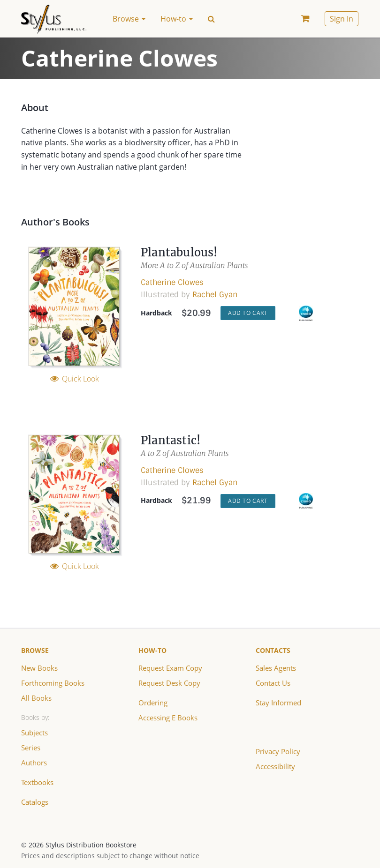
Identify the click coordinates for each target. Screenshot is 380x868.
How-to (152, 650)
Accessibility (275, 766)
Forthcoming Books (51, 683)
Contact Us (273, 683)
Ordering (153, 702)
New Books (38, 668)
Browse (35, 650)
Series (31, 747)
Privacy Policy (277, 751)
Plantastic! (171, 440)
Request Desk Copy (168, 683)
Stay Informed (278, 702)
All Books (35, 698)
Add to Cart (248, 313)
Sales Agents (276, 668)
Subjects (34, 732)
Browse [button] (129, 19)
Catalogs (34, 802)
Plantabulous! (180, 252)
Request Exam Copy (169, 668)
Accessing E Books (167, 717)
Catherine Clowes (172, 282)
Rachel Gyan (215, 295)
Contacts (273, 650)
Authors (34, 762)
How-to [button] (177, 19)
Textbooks (37, 782)
